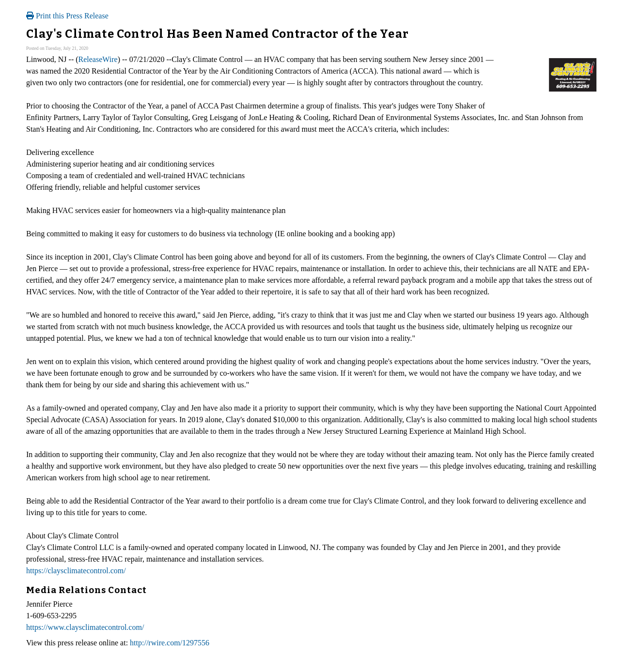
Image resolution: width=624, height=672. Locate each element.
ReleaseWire (98, 59)
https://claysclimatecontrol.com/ (76, 571)
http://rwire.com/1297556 (170, 643)
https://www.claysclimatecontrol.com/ (85, 627)
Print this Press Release (67, 16)
